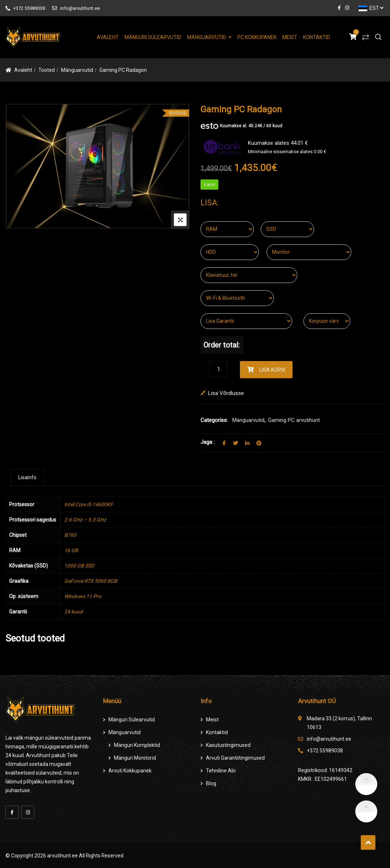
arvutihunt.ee (62, 856)
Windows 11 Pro (83, 596)
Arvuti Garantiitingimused (235, 758)
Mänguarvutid (207, 37)
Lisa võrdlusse (226, 393)
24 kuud (73, 612)
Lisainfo (27, 477)
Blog (211, 783)
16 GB (71, 550)
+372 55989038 (25, 8)
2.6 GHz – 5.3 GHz (85, 520)
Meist (290, 37)
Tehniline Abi (221, 771)
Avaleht (108, 37)
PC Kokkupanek (257, 37)
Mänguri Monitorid (135, 758)
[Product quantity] (218, 369)
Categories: (214, 420)
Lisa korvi (272, 370)
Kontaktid (317, 37)
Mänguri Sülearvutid (153, 37)
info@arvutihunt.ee (76, 8)
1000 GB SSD (79, 566)
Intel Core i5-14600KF (89, 504)
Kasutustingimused (228, 745)
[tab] (27, 477)
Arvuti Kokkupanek (130, 771)
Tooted (47, 70)
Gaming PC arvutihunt (294, 420)
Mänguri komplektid (137, 745)
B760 (70, 535)
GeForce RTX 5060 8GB (91, 581)
